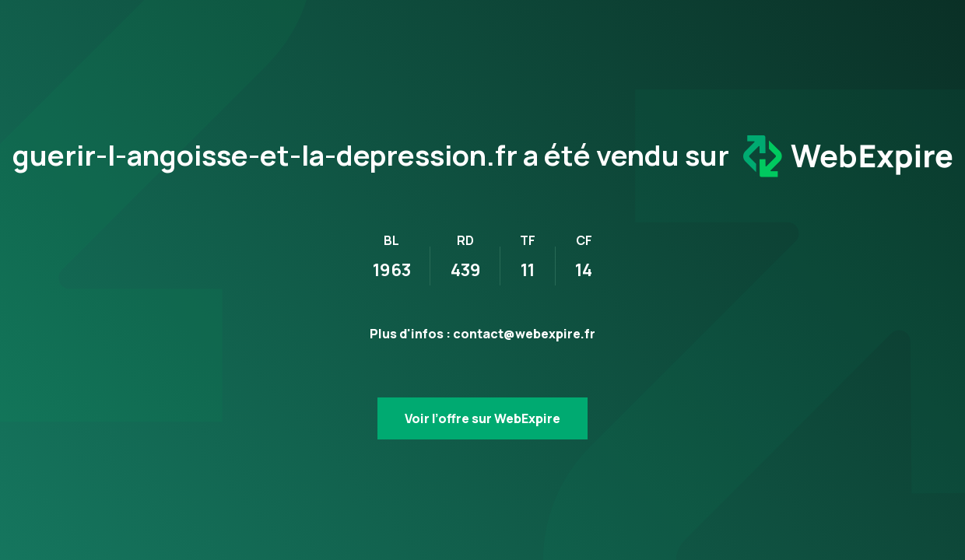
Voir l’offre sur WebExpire (482, 418)
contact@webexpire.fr (524, 334)
